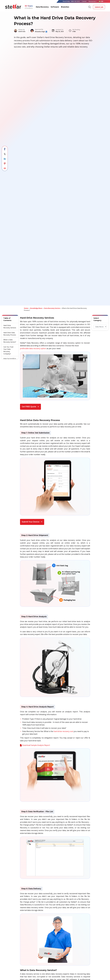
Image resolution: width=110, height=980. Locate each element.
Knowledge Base (36, 308)
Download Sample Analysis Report (36, 745)
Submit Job (99, 7)
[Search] (89, 7)
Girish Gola (22, 31)
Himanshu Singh (40, 32)
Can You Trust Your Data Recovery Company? (8, 350)
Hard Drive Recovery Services (10, 327)
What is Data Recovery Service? (10, 341)
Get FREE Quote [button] (31, 407)
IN (101, 1)
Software (55, 7)
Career (84, 1)
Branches (65, 7)
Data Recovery (42, 7)
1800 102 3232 (75, 1)
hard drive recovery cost (63, 731)
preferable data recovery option (33, 348)
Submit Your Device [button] (32, 522)
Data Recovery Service (52, 308)
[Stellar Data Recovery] (13, 6)
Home (26, 308)
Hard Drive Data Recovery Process (10, 334)
